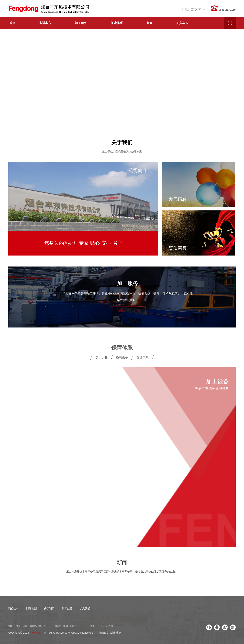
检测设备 (122, 357)
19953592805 (106, 625)
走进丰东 (45, 23)
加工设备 (102, 357)
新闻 (149, 23)
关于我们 (122, 142)
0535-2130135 (72, 625)
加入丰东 (182, 23)
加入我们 (85, 608)
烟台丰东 (36, 632)
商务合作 (14, 608)
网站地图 (31, 608)
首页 (12, 23)
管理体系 (142, 357)
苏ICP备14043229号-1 (82, 632)
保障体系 (117, 23)
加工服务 (81, 23)
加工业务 (67, 608)
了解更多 (127, 310)
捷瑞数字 (106, 632)
